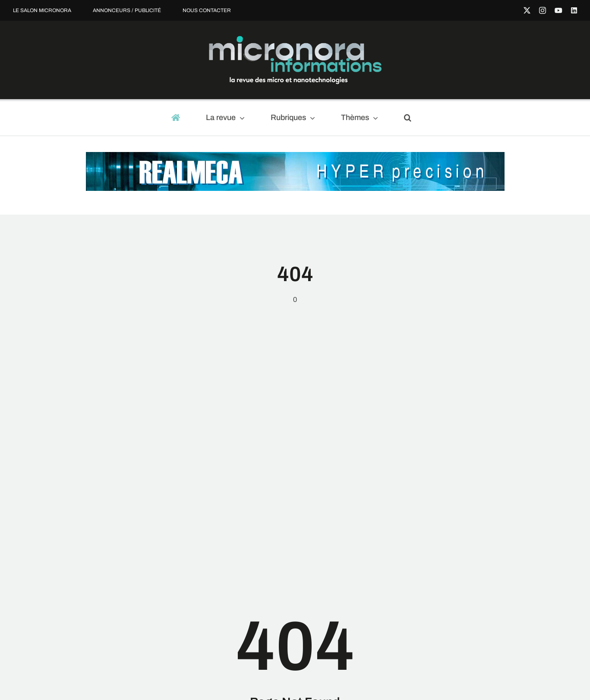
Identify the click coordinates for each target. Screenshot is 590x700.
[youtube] (558, 10)
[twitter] (527, 10)
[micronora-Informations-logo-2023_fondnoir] (295, 39)
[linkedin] (574, 10)
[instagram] (543, 10)
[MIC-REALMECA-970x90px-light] (295, 156)
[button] (412, 118)
